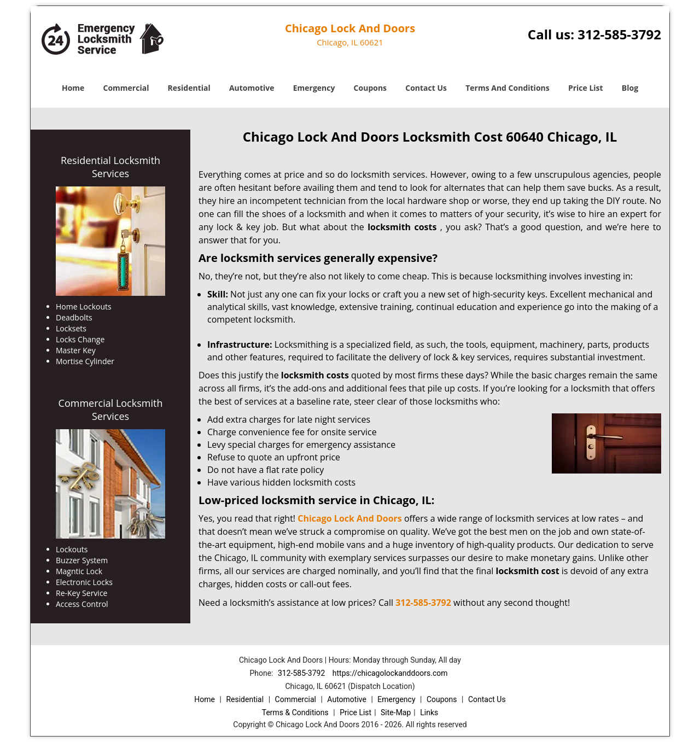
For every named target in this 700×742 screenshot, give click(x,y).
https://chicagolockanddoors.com (390, 673)
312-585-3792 (619, 34)
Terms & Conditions (295, 712)
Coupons (370, 88)
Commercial (126, 88)
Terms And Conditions (507, 88)
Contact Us (426, 88)
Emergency (314, 88)
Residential (189, 88)
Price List (586, 88)
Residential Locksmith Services (110, 167)
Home (73, 88)
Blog (630, 88)
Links (429, 712)
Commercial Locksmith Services (111, 410)
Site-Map (396, 712)
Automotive (252, 88)
